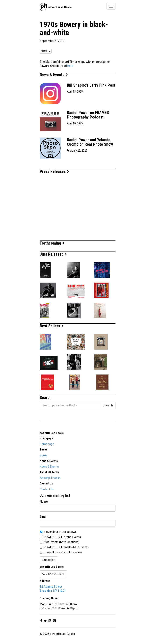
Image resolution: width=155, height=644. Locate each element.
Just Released (53, 254)
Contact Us (47, 489)
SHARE (46, 51)
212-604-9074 (53, 574)
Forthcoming (52, 243)
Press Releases (54, 171)
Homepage (47, 444)
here (70, 66)
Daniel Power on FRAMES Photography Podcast (88, 115)
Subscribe (49, 560)
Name (44, 502)
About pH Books (50, 478)
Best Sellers (52, 326)
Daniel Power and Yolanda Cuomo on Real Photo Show (90, 142)
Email (44, 517)
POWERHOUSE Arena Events (62, 537)
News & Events (54, 75)
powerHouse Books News (60, 532)
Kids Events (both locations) (62, 542)
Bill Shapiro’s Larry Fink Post (91, 85)
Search (108, 405)
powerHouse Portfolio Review (63, 552)
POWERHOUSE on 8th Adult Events (66, 547)
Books (44, 455)
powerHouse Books (52, 433)
